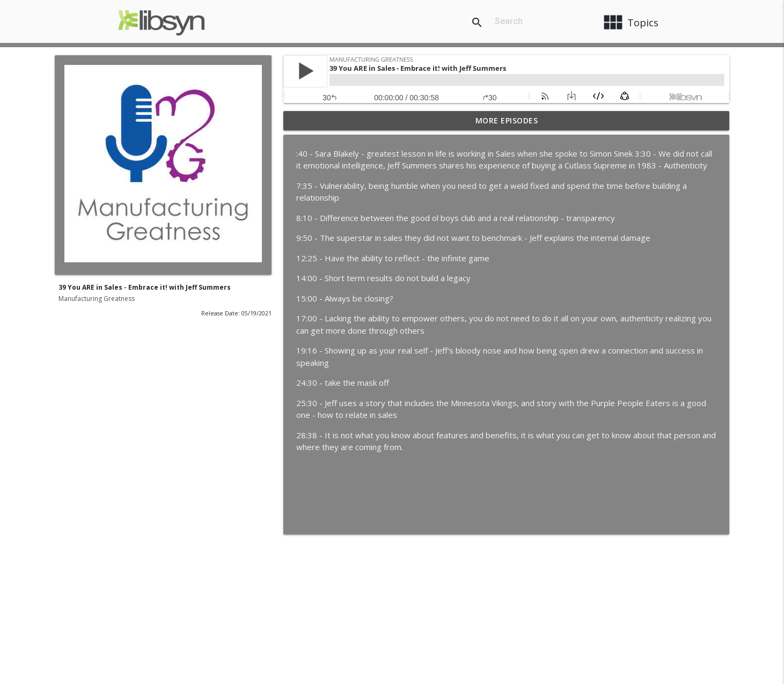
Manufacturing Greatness (97, 299)
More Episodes (507, 120)
